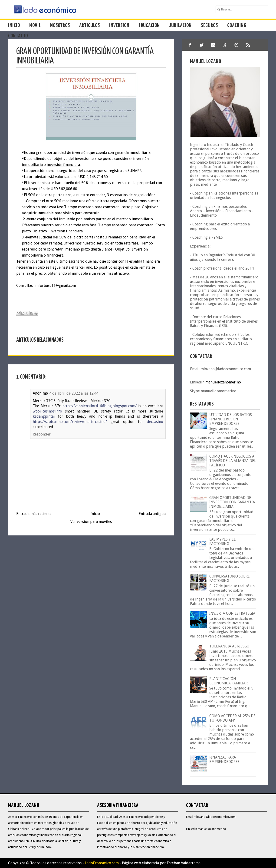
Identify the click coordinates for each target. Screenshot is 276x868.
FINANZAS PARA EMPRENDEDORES (224, 759)
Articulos (90, 25)
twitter (202, 45)
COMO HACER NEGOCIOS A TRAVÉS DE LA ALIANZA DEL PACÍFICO (233, 461)
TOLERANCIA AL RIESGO (229, 646)
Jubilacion (180, 25)
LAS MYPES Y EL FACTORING (222, 541)
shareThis (248, 45)
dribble (237, 45)
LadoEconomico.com (102, 863)
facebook (190, 45)
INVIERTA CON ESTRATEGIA (232, 613)
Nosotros (60, 25)
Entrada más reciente (34, 514)
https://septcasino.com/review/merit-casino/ (70, 422)
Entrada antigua (152, 514)
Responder (42, 434)
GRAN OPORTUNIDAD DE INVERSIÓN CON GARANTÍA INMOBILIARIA (232, 502)
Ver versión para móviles (91, 522)
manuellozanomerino (223, 382)
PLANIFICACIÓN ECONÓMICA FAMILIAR (228, 681)
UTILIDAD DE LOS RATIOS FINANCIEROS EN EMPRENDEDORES (231, 419)
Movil (35, 25)
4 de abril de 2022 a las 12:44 (74, 393)
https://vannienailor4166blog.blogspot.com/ (100, 406)
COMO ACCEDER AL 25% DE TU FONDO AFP (232, 718)
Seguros (209, 25)
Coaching (237, 25)
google (225, 45)
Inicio (14, 25)
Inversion (119, 25)
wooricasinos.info (47, 411)
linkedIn (213, 45)
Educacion (149, 25)
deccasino (155, 422)
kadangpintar (44, 416)
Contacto (18, 36)
